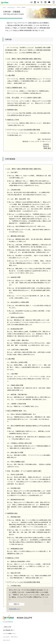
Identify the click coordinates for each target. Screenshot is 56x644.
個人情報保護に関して (9, 630)
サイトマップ (7, 640)
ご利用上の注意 (7, 627)
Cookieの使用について (15, 609)
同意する (17, 604)
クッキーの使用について (9, 634)
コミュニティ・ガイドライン (11, 637)
